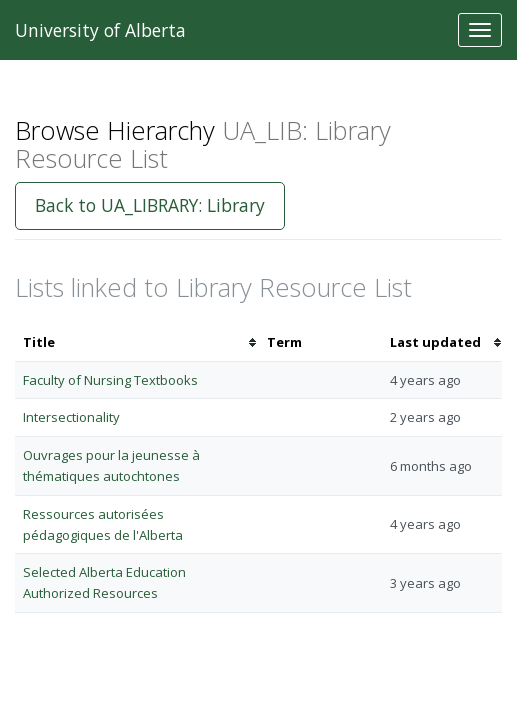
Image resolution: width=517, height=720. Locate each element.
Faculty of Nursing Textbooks (110, 380)
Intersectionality (71, 417)
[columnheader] (137, 342)
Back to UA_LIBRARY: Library (150, 205)
